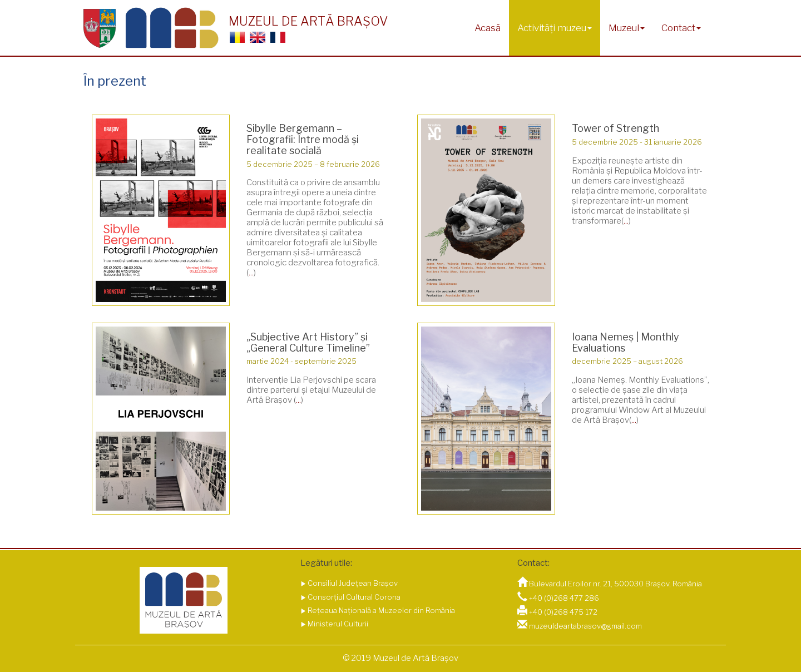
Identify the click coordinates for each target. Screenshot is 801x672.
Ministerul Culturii (337, 624)
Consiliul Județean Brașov (352, 583)
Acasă (488, 28)
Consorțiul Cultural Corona (353, 597)
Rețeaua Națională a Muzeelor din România (380, 610)
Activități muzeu (555, 28)
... (251, 273)
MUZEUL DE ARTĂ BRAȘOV (308, 21)
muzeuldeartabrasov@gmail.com (585, 626)
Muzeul (627, 28)
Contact (681, 28)
